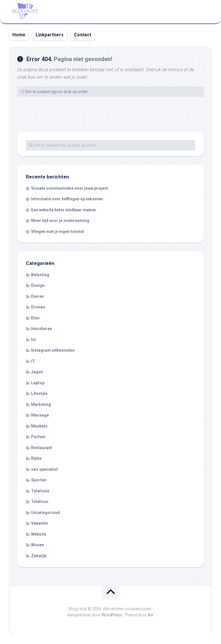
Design (38, 285)
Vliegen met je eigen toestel (58, 231)
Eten (35, 318)
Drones (38, 307)
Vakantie (39, 523)
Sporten (39, 480)
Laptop (38, 383)
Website (39, 534)
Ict (34, 340)
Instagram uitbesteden (53, 350)
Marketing (41, 404)
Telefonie (40, 491)
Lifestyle (39, 393)
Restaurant (42, 448)
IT (33, 361)
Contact (83, 35)
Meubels (39, 426)
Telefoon (40, 502)
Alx (150, 615)
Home (19, 35)
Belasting (40, 275)
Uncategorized (45, 513)
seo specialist (44, 469)
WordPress (112, 615)
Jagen (37, 372)
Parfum (38, 437)
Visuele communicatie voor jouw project (69, 188)
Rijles (36, 458)
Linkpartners (50, 35)
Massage (40, 415)
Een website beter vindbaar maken (63, 210)
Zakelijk (39, 556)
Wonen (38, 545)
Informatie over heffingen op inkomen (67, 199)
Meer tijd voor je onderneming (60, 221)
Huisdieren (42, 329)
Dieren (37, 296)
